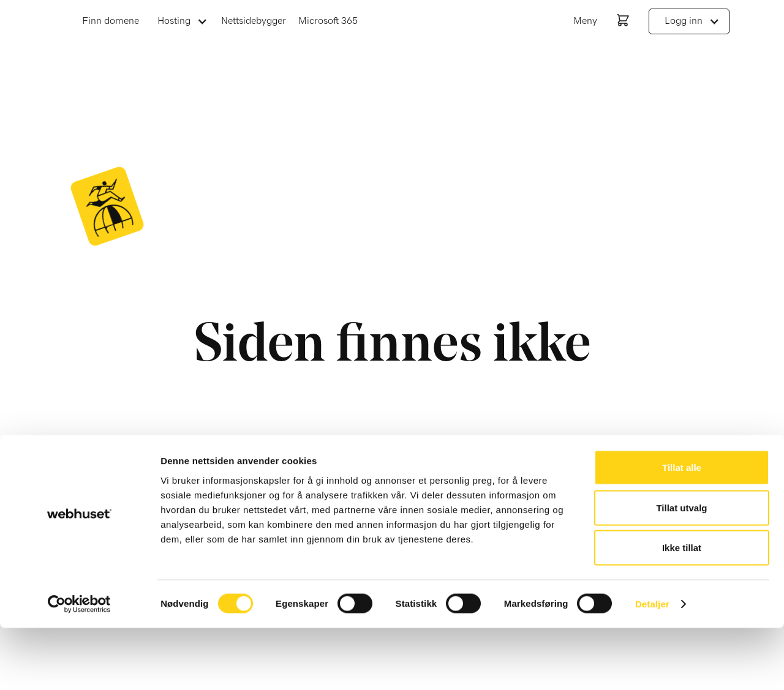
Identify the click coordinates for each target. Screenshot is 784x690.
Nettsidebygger (254, 21)
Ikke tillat (682, 609)
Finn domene (111, 21)
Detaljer (652, 666)
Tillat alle (682, 529)
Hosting (174, 21)
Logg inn (684, 21)
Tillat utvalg (681, 570)
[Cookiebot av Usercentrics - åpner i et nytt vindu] (79, 666)
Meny (585, 21)
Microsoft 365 (328, 21)
